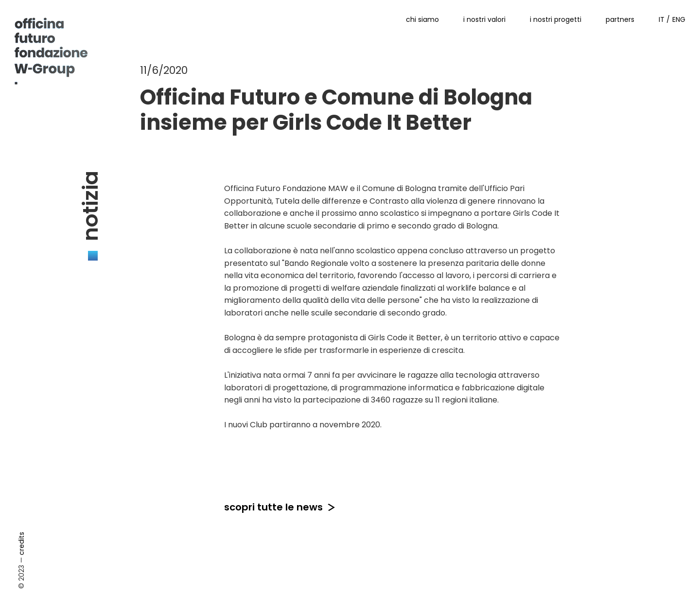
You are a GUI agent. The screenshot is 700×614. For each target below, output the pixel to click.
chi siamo (422, 19)
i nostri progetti (556, 19)
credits (21, 544)
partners (620, 19)
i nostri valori (484, 19)
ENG (679, 19)
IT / (664, 19)
